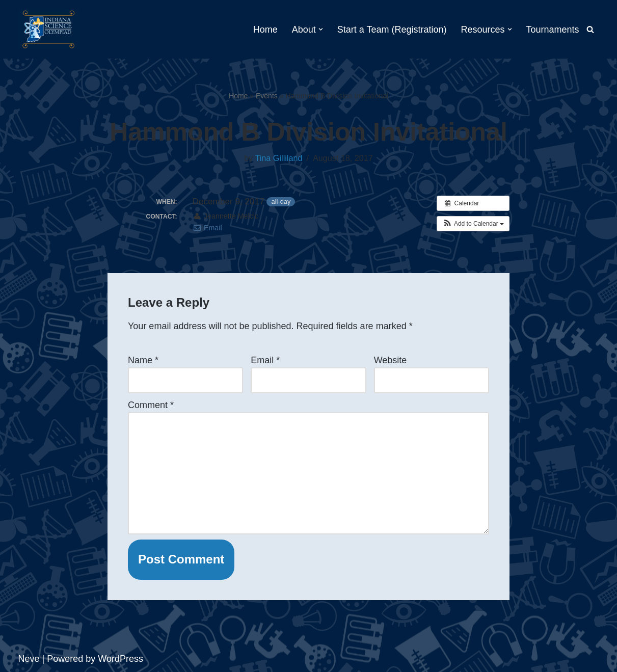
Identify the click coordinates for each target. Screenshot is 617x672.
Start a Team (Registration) (392, 30)
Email (207, 228)
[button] (321, 29)
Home (265, 30)
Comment (151, 405)
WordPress (120, 659)
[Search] (590, 29)
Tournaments (552, 30)
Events (267, 96)
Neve (29, 659)
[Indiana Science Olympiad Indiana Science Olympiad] (49, 29)
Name (143, 360)
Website (391, 360)
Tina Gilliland (278, 158)
